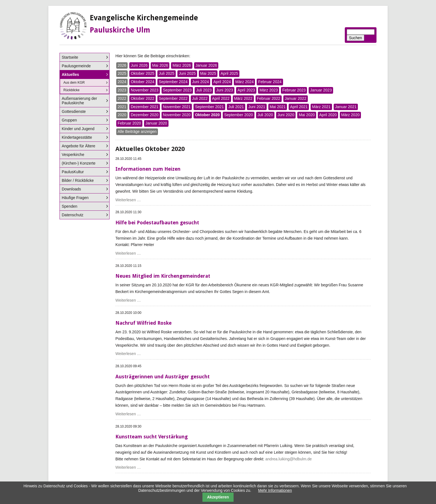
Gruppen (69, 120)
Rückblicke (71, 90)
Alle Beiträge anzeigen (137, 131)
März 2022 (243, 98)
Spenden (70, 206)
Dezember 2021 (145, 107)
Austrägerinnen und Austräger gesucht (163, 377)
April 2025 (229, 73)
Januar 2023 (321, 90)
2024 (122, 82)
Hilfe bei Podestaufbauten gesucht (157, 223)
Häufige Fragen (75, 198)
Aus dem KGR (74, 83)
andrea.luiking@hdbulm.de (288, 459)
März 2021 (321, 107)
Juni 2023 (225, 90)
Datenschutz (73, 215)
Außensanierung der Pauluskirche (79, 101)
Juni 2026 (139, 65)
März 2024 (244, 82)
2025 (122, 73)
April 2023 (246, 90)
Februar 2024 (270, 82)
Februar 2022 (269, 98)
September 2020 (239, 115)
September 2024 (173, 82)
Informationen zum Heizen (148, 169)
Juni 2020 (286, 115)
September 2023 (177, 90)
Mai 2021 (278, 107)
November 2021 (177, 107)
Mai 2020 (307, 115)
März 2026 (182, 65)
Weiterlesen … (128, 200)
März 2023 (269, 90)
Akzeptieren (218, 497)
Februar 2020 (129, 123)
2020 (122, 115)
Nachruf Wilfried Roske (143, 323)
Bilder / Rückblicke (78, 180)
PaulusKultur (73, 172)
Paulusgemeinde (76, 66)
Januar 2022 (296, 98)
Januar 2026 (206, 65)
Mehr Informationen (275, 490)
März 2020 (350, 115)
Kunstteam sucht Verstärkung (152, 437)
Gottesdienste (74, 111)
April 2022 (221, 98)
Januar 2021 (346, 107)
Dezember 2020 (145, 115)
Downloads (71, 189)
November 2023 (145, 90)
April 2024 (222, 82)
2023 (122, 90)
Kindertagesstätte (77, 137)
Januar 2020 (156, 123)
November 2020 (177, 115)
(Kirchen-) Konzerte (79, 163)
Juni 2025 (187, 73)
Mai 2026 (160, 65)
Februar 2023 (294, 90)
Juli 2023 (204, 90)
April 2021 (299, 107)
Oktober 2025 (143, 73)
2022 (122, 98)
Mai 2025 (208, 73)
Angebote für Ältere (79, 146)
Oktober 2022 (143, 98)
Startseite (70, 57)
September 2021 (209, 107)
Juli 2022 (200, 98)
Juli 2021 (236, 107)
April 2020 (328, 115)
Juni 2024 (201, 82)
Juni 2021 (257, 107)
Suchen (356, 38)
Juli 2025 (167, 73)
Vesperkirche (73, 155)
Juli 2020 (265, 115)
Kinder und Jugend (78, 129)
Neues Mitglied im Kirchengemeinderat (163, 276)
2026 (122, 65)
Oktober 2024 (143, 82)
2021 (122, 107)
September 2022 (173, 98)
